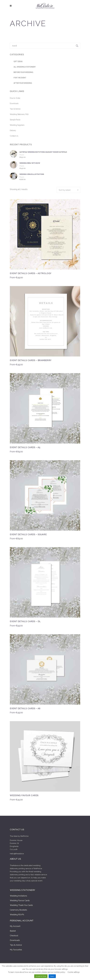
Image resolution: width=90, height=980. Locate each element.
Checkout (14, 936)
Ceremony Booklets (18, 910)
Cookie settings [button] (74, 972)
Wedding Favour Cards (20, 901)
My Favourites (16, 950)
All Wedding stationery (25, 67)
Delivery (13, 130)
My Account (15, 926)
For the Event (20, 78)
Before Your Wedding (23, 72)
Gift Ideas (18, 61)
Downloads (14, 103)
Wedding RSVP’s (17, 915)
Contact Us (14, 136)
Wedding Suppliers (17, 125)
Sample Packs (15, 120)
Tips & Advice (15, 109)
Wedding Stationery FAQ (19, 114)
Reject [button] (52, 976)
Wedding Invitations (18, 896)
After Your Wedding (23, 83)
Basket (13, 931)
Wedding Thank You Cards (21, 905)
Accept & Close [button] (41, 976)
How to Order (15, 98)
